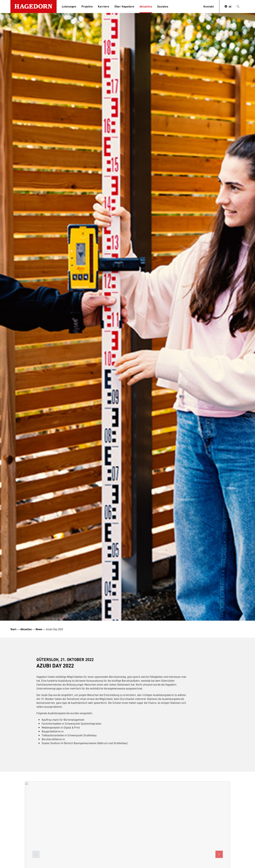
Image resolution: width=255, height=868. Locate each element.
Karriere (104, 6)
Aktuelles (146, 6)
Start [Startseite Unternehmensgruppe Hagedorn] (13, 629)
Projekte (87, 6)
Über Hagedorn (124, 6)
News (39, 629)
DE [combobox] (230, 7)
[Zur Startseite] (34, 7)
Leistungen (69, 6)
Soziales (163, 6)
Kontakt (209, 6)
